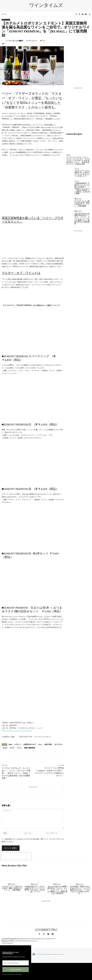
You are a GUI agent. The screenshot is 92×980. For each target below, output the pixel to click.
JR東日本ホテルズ (30, 744)
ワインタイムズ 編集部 (16, 41)
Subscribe (16, 970)
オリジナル (58, 744)
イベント (77, 168)
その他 (68, 155)
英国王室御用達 (29, 748)
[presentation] (16, 856)
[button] (90, 14)
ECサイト (18, 744)
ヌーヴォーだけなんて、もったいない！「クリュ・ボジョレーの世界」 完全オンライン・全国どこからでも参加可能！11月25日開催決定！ (16, 773)
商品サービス (6, 20)
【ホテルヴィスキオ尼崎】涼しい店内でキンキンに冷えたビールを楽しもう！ (82, 173)
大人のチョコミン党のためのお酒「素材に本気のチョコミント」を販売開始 (82, 203)
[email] (16, 963)
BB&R (10, 744)
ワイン (19, 748)
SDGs (40, 744)
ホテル (5, 748)
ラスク (12, 748)
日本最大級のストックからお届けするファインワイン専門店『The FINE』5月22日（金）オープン (35, 889)
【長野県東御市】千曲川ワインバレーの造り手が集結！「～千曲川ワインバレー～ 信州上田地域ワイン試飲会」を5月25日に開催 (82, 188)
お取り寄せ (48, 744)
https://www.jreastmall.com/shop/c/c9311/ (17, 731)
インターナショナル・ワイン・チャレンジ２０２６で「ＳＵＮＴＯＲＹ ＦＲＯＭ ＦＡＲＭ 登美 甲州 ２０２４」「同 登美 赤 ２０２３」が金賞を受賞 (78, 161)
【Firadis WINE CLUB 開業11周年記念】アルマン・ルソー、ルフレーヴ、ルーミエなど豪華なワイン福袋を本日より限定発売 (82, 219)
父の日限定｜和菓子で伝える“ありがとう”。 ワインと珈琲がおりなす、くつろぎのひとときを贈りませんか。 (80, 890)
